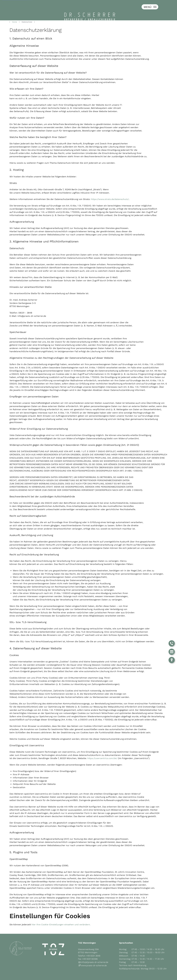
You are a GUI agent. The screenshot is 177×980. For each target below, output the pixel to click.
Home (15, 14)
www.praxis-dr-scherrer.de (94, 958)
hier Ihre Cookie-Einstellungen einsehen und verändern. (61, 917)
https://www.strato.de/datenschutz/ (110, 192)
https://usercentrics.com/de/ (102, 751)
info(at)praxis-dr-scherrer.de (95, 955)
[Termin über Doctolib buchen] (172, 651)
